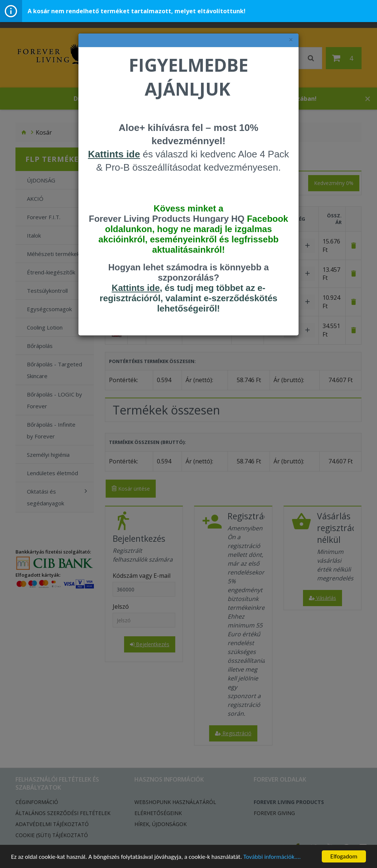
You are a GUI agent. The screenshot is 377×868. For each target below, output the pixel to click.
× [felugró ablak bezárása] (291, 40)
